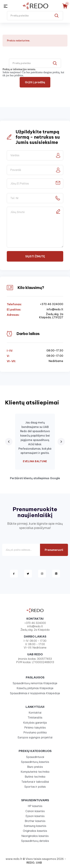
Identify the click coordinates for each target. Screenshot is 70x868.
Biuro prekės (35, 767)
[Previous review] (9, 442)
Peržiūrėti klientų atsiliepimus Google (35, 478)
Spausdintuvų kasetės (35, 762)
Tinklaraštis (35, 718)
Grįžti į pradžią (35, 82)
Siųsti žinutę (35, 256)
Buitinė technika (35, 777)
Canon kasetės (35, 811)
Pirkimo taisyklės (35, 728)
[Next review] (61, 442)
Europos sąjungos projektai (35, 737)
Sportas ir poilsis (35, 787)
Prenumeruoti (54, 550)
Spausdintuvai (35, 757)
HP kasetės (35, 806)
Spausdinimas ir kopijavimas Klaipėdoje (35, 693)
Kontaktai (35, 713)
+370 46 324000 (52, 304)
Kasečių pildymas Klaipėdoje (35, 688)
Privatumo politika (35, 732)
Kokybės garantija (35, 723)
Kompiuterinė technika (35, 772)
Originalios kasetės (35, 831)
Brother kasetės (35, 821)
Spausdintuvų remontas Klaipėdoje (35, 683)
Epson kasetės (35, 816)
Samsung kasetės (35, 826)
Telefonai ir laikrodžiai (35, 782)
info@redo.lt (55, 309)
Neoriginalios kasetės (35, 836)
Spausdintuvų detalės (35, 841)
